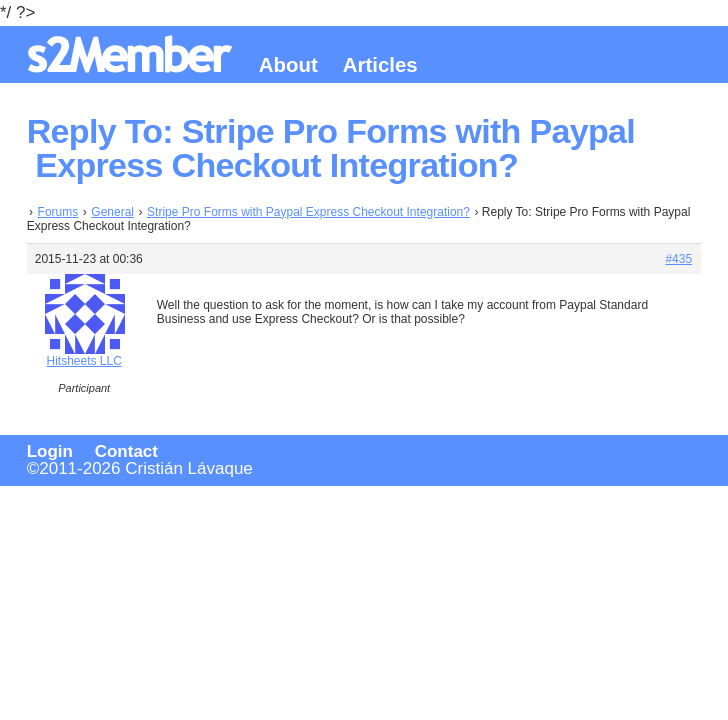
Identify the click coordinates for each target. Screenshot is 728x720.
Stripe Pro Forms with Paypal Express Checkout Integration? (308, 212)
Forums (58, 212)
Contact (126, 451)
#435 (678, 259)
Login (50, 451)
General (112, 212)
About (288, 65)
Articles (380, 65)
